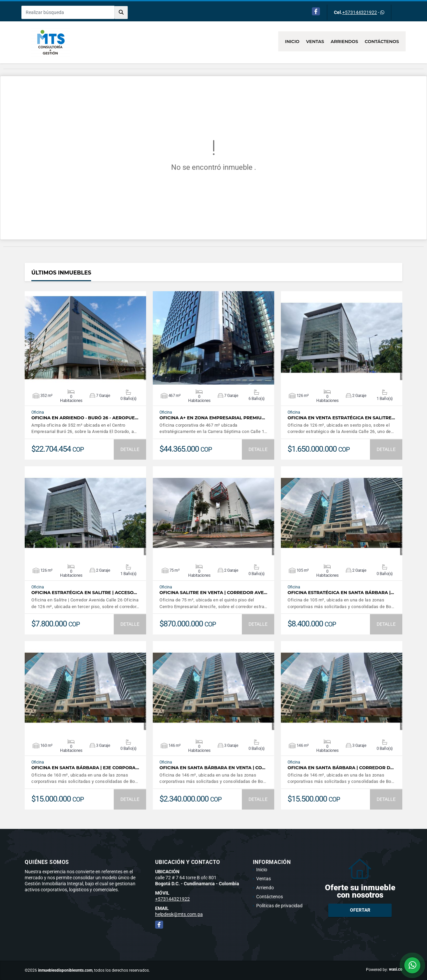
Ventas (315, 41)
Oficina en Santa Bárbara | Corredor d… (341, 768)
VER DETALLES (86, 338)
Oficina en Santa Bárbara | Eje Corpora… (85, 768)
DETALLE (130, 449)
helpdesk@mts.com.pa (179, 914)
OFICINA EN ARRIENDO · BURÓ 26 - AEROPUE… (85, 418)
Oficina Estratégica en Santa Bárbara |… (341, 593)
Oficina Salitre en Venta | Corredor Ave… (213, 593)
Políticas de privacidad (279, 906)
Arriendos (344, 41)
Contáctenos (382, 41)
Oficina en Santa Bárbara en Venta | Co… (212, 768)
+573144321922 (360, 12)
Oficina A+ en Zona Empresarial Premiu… (212, 418)
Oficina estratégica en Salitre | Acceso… (84, 593)
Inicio (292, 41)
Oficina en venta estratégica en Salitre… (341, 418)
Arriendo (265, 888)
